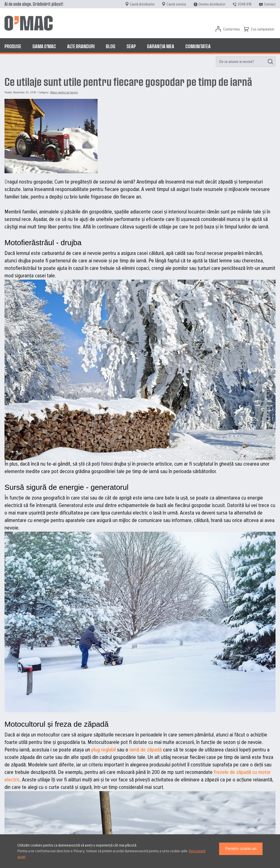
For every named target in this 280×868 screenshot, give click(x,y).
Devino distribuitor (212, 4)
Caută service (176, 4)
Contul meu (231, 29)
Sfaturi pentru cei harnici (64, 92)
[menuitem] (13, 46)
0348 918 (245, 4)
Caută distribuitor (142, 4)
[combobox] (246, 62)
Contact (270, 4)
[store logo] (29, 23)
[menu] (140, 46)
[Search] (270, 62)
